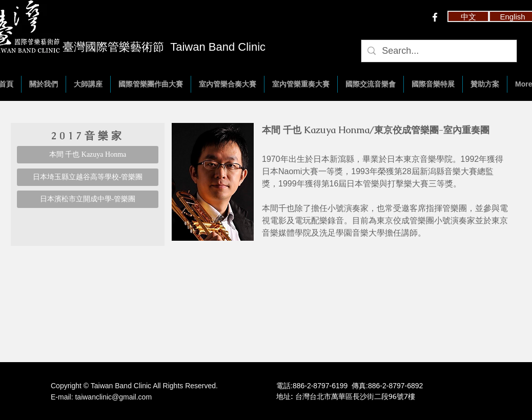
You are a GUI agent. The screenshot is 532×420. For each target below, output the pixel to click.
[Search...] (438, 51)
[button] (468, 16)
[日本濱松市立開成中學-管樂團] (88, 199)
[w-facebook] (435, 17)
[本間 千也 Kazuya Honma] (88, 155)
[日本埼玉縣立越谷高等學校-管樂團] (88, 177)
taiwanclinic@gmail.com (113, 397)
